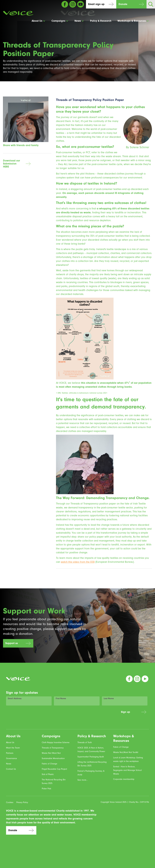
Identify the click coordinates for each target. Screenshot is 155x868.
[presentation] (96, 714)
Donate (123, 4)
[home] (18, 13)
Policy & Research (101, 21)
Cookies (10, 802)
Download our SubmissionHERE (12, 164)
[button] (39, 21)
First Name (61, 699)
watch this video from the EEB (78, 562)
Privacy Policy (22, 802)
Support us (12, 643)
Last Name (109, 699)
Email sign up (96, 4)
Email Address (15, 699)
